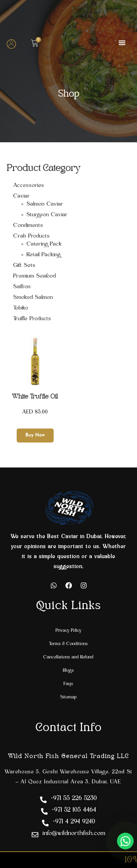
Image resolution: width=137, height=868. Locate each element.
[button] (122, 42)
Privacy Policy (69, 631)
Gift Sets (24, 266)
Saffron (22, 287)
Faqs (68, 684)
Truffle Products (32, 319)
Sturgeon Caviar (47, 215)
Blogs (68, 671)
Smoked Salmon (33, 298)
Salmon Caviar (45, 204)
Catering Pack (44, 244)
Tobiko (21, 308)
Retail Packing (44, 255)
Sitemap (69, 697)
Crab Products (32, 236)
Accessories (29, 186)
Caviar (22, 196)
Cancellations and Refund (68, 657)
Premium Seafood (35, 276)
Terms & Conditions (68, 644)
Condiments (28, 226)
